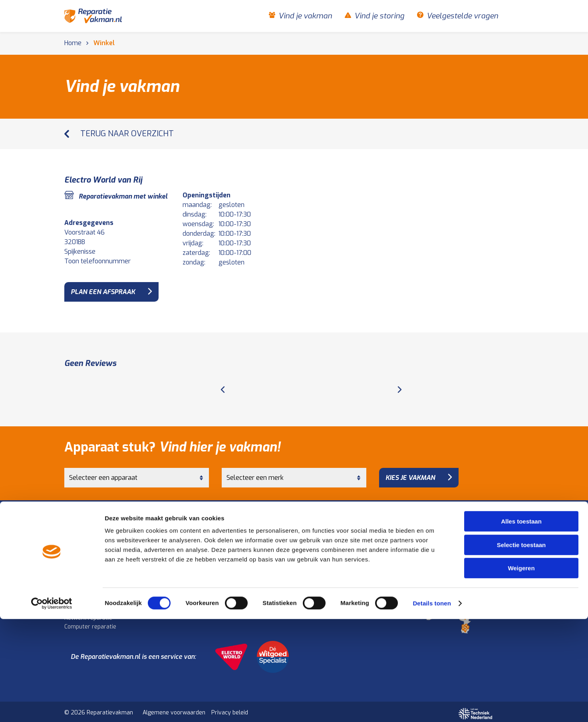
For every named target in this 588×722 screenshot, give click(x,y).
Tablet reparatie (86, 604)
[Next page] (400, 385)
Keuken (193, 532)
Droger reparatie (86, 550)
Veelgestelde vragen (462, 16)
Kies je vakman (410, 472)
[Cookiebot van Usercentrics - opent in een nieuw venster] (52, 706)
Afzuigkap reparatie (208, 567)
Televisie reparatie (207, 595)
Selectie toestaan (521, 648)
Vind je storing (379, 16)
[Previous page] (223, 385)
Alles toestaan (521, 624)
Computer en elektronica (101, 586)
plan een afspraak (103, 292)
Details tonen (432, 706)
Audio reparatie (202, 604)
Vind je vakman (305, 16)
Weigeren (521, 671)
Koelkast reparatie (207, 541)
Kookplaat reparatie (208, 550)
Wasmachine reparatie (94, 541)
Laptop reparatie (86, 595)
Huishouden (81, 532)
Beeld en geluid (205, 586)
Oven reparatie (202, 558)
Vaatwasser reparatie (93, 558)
